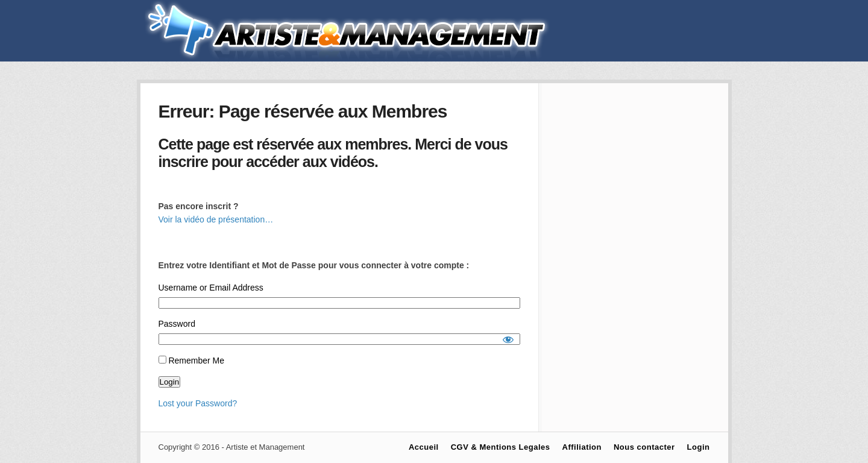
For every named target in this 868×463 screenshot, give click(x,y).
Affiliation (582, 447)
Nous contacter (644, 447)
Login (699, 447)
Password (177, 324)
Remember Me (191, 361)
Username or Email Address (211, 288)
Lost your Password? (198, 403)
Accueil (424, 447)
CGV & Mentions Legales (501, 447)
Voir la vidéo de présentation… (216, 219)
